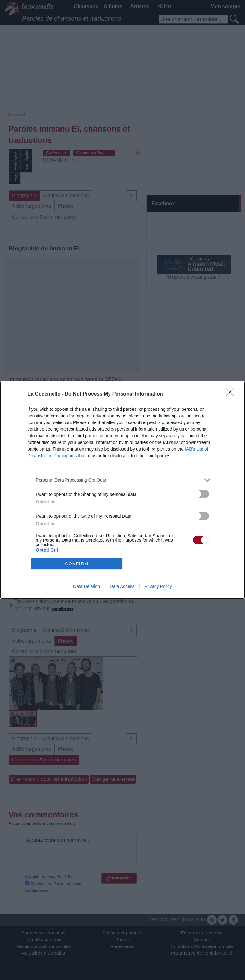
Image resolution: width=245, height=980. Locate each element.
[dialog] (123, 490)
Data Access (122, 586)
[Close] (232, 394)
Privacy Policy (158, 586)
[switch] (201, 494)
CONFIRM (77, 564)
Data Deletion (87, 586)
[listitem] (123, 480)
